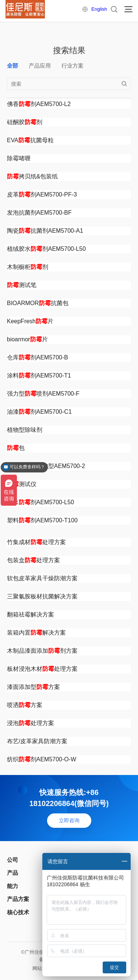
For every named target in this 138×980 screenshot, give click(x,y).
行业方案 (72, 66)
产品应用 (40, 66)
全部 (13, 66)
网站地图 (42, 968)
